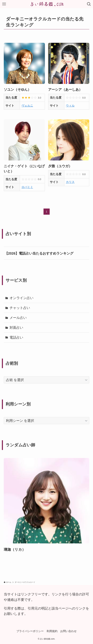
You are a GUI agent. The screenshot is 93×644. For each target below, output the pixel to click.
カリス (70, 182)
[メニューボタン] (4, 4)
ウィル (70, 106)
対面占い (16, 328)
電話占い (16, 337)
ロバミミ (27, 187)
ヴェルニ (27, 106)
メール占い (18, 318)
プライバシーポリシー (30, 631)
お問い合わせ (68, 631)
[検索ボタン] (89, 4)
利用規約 (52, 631)
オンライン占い (22, 298)
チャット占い (20, 308)
